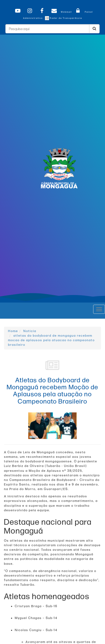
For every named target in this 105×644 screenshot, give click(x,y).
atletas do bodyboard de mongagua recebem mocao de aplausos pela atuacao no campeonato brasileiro (51, 340)
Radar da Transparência (64, 18)
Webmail (61, 12)
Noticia (30, 331)
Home (13, 331)
